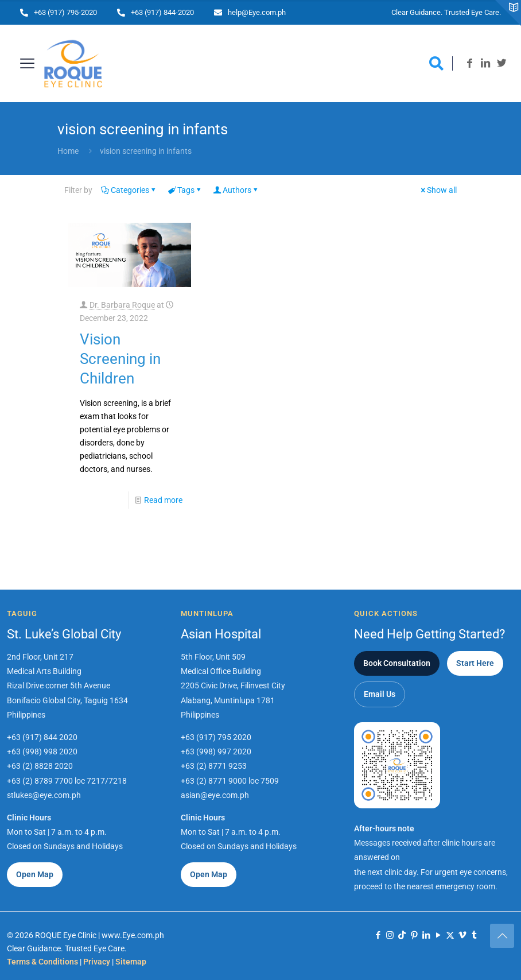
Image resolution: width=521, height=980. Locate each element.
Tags (185, 190)
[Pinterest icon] (414, 935)
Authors (236, 190)
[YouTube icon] (438, 935)
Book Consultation (397, 663)
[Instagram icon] (390, 935)
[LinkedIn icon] (426, 935)
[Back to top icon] (502, 936)
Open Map (35, 874)
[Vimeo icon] (462, 935)
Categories (129, 190)
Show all (438, 190)
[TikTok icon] (402, 935)
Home (68, 151)
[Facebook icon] (378, 935)
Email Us (380, 694)
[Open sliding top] (508, 13)
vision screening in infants (146, 151)
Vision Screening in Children (120, 359)
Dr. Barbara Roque (122, 305)
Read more (163, 500)
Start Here (475, 663)
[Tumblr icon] (474, 935)
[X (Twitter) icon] (450, 935)
